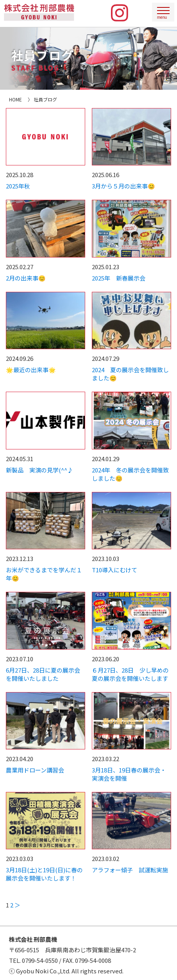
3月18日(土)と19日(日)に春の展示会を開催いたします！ (44, 874)
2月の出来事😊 (26, 278)
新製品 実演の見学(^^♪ (39, 470)
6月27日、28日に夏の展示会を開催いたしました (43, 674)
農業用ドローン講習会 (35, 770)
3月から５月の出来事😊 (123, 186)
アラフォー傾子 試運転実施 (130, 870)
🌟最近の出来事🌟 (31, 370)
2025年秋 (18, 186)
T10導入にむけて (114, 570)
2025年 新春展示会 (119, 278)
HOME (15, 99)
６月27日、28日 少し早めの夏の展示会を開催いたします (130, 674)
